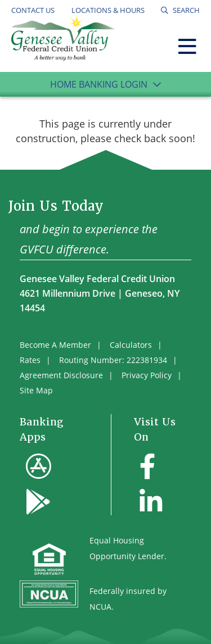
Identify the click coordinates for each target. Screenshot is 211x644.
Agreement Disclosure (61, 375)
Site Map (36, 390)
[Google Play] (38, 502)
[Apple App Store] (38, 466)
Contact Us (33, 10)
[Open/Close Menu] (187, 44)
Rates (30, 360)
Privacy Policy (147, 375)
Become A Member (55, 345)
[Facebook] (148, 466)
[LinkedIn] (151, 502)
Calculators (131, 345)
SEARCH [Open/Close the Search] (185, 10)
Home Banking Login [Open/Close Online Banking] (99, 84)
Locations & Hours (108, 10)
